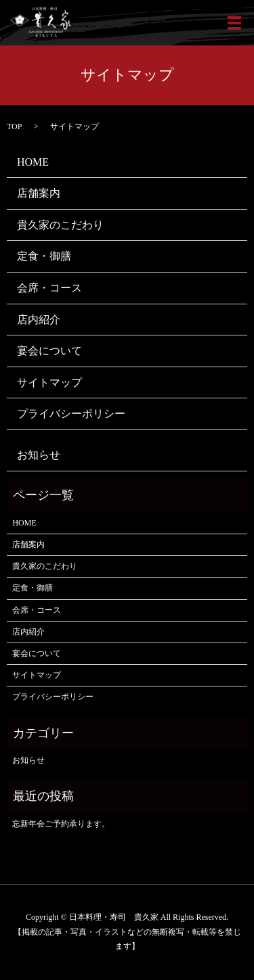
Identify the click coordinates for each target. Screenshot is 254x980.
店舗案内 (39, 193)
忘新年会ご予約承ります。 (61, 824)
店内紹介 (39, 320)
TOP (14, 126)
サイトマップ (49, 382)
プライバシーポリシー (71, 414)
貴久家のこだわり (60, 225)
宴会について (49, 351)
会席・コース (49, 288)
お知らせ (39, 455)
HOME (33, 162)
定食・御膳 (44, 256)
